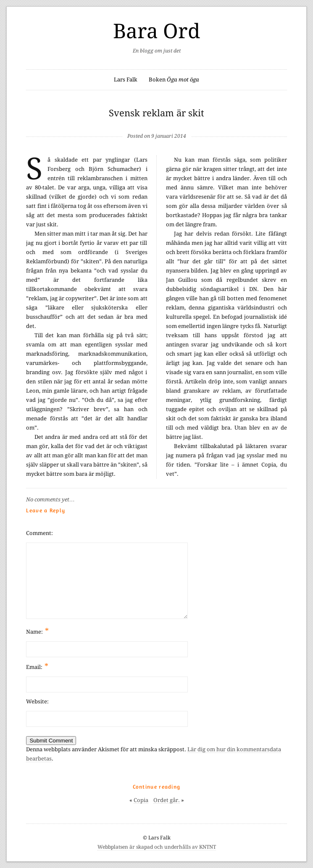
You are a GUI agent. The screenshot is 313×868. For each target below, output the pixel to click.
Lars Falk (126, 80)
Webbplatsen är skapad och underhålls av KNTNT (157, 847)
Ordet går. (167, 800)
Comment (39, 533)
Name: (37, 631)
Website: (37, 701)
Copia (141, 800)
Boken (174, 80)
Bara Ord (156, 31)
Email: (37, 666)
